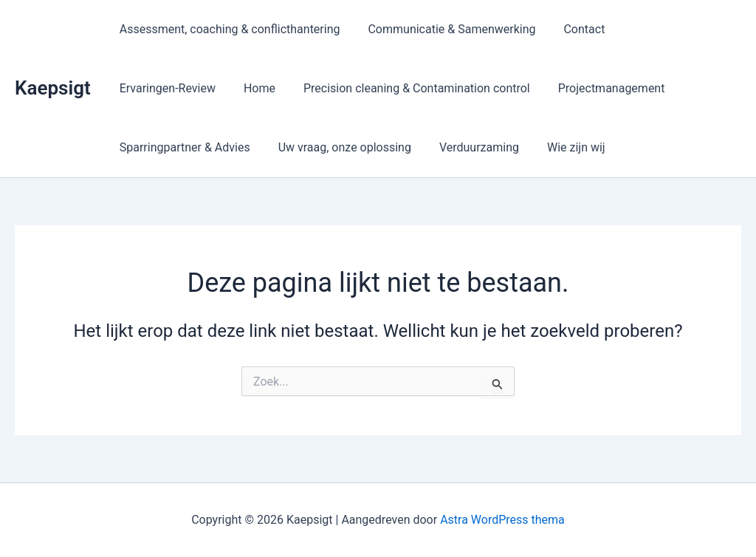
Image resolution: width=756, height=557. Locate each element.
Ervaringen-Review (665, 29)
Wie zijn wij (406, 147)
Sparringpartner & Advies (618, 88)
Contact (574, 29)
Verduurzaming (314, 147)
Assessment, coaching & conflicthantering (228, 29)
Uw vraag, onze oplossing (184, 147)
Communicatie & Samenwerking (446, 29)
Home (133, 88)
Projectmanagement (477, 88)
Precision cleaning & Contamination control (286, 88)
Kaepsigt (53, 88)
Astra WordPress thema (502, 520)
